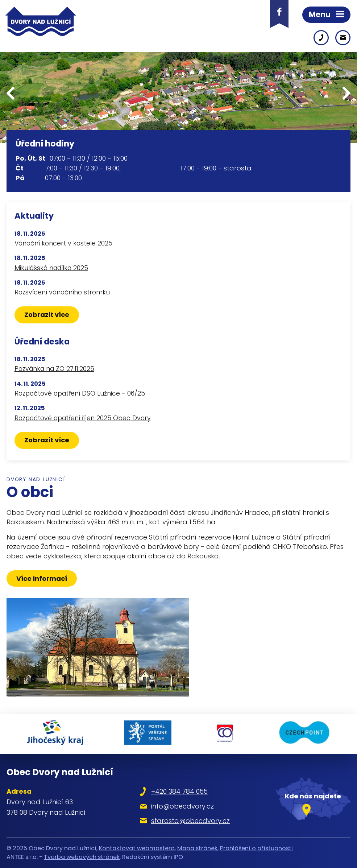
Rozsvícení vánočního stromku (62, 292)
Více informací (42, 578)
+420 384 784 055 (179, 791)
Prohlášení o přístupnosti (256, 848)
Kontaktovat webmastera (137, 848)
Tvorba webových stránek (82, 857)
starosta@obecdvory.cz (190, 821)
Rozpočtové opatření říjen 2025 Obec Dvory (83, 418)
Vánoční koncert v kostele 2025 (63, 243)
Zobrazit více (47, 315)
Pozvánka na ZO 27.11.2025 (54, 369)
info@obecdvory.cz (182, 806)
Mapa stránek (197, 848)
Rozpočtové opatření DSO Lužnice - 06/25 (80, 393)
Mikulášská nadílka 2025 (51, 268)
